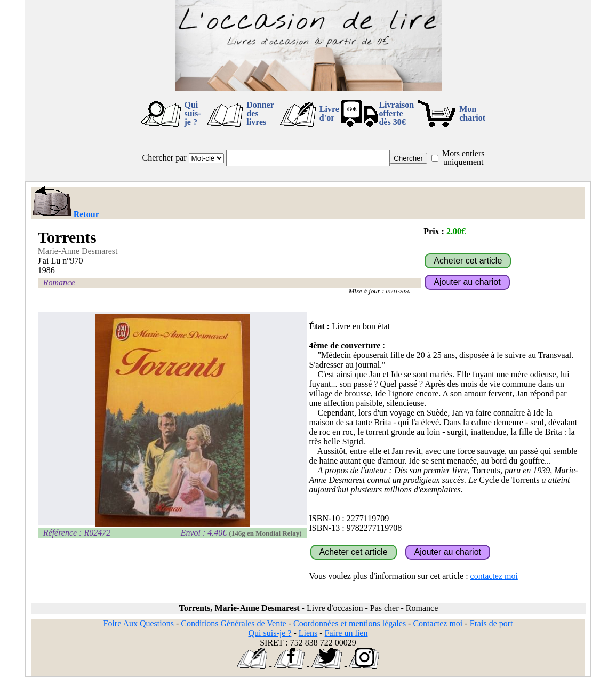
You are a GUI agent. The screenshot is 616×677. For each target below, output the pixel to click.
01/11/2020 (398, 292)
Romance (59, 282)
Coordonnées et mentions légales (350, 623)
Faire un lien (346, 633)
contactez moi (494, 576)
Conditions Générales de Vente (233, 623)
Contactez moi (438, 623)
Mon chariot (472, 113)
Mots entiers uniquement (463, 158)
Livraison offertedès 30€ (396, 113)
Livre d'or (329, 113)
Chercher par (165, 158)
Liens (308, 633)
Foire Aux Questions (139, 623)
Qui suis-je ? (193, 113)
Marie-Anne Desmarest (78, 251)
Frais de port (491, 623)
